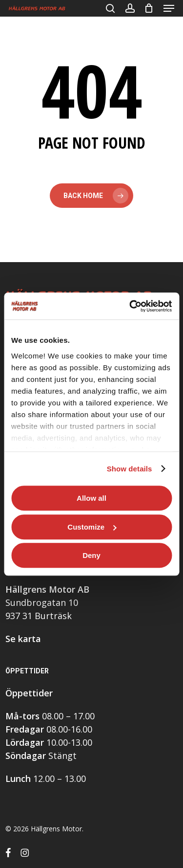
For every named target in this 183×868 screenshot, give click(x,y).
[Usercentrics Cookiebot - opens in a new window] (130, 306)
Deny (91, 555)
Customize (92, 527)
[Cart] (149, 8)
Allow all (91, 498)
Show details (130, 469)
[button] (169, 8)
